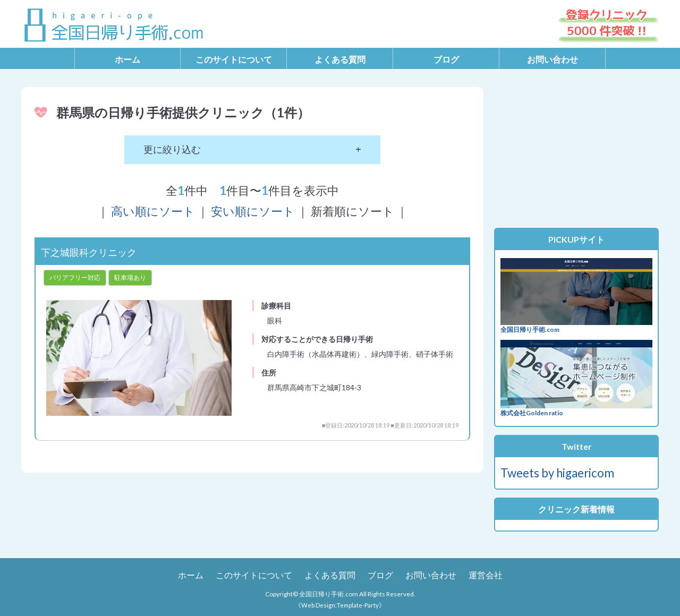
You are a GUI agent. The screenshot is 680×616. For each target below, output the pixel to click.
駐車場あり (130, 277)
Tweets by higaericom (557, 473)
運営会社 (486, 575)
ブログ (446, 59)
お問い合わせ (552, 59)
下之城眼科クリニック (89, 252)
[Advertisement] (576, 153)
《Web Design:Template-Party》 (340, 605)
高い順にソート (153, 211)
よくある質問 (340, 59)
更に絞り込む (172, 149)
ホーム (127, 59)
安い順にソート (253, 211)
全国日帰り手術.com (329, 594)
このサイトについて (234, 59)
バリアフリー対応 (75, 277)
